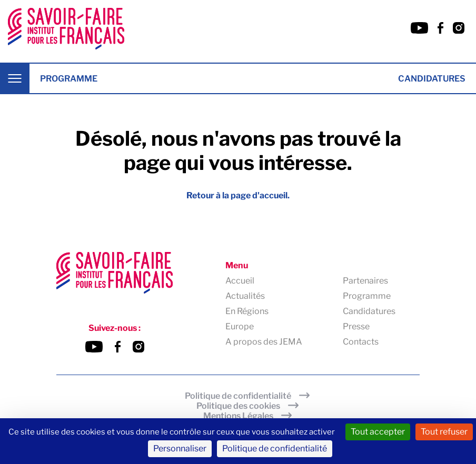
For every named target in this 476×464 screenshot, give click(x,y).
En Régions (247, 311)
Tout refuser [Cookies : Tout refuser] (444, 432)
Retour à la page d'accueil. (238, 195)
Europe (240, 326)
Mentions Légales (238, 416)
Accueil (240, 281)
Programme (69, 79)
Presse (356, 326)
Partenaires (365, 281)
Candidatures (432, 79)
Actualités (245, 296)
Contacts (361, 342)
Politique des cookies (238, 406)
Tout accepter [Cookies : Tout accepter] (378, 432)
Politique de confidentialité (238, 396)
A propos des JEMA (264, 342)
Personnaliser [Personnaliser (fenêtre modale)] (180, 448)
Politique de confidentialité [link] (275, 448)
